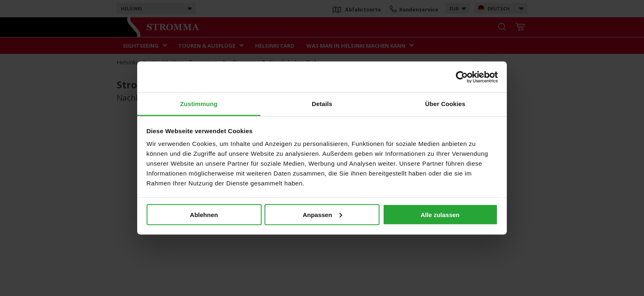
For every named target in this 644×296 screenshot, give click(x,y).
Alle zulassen (440, 214)
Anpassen (322, 214)
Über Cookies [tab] (445, 104)
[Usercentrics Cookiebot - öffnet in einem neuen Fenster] (462, 77)
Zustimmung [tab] (199, 104)
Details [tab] (322, 104)
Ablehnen (204, 214)
